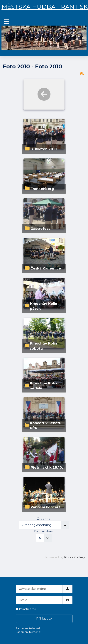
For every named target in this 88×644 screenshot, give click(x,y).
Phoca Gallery (75, 557)
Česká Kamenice (46, 268)
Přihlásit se (44, 619)
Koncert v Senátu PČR (46, 426)
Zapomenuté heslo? (28, 628)
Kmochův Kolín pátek (44, 306)
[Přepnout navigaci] (6, 22)
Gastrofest (40, 229)
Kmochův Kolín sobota (43, 346)
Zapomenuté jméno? (29, 632)
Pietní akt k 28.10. (47, 467)
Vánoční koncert (45, 507)
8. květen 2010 (44, 149)
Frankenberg (42, 189)
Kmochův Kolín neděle (43, 386)
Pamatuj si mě (28, 609)
